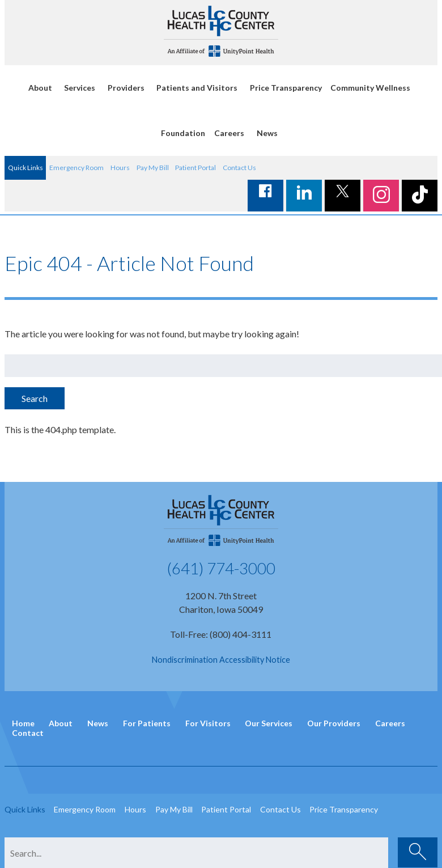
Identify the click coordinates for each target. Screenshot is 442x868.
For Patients (147, 723)
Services (80, 88)
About (40, 88)
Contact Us (239, 168)
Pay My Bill (153, 168)
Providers (126, 88)
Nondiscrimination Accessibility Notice (221, 660)
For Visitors (208, 723)
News (267, 133)
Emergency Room (76, 168)
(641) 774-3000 (221, 568)
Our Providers (334, 723)
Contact (28, 733)
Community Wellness (370, 88)
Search (35, 398)
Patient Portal (195, 168)
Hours (120, 168)
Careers (229, 133)
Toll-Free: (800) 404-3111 (221, 634)
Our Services (269, 723)
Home (23, 723)
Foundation (183, 133)
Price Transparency (286, 88)
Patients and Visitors (197, 88)
